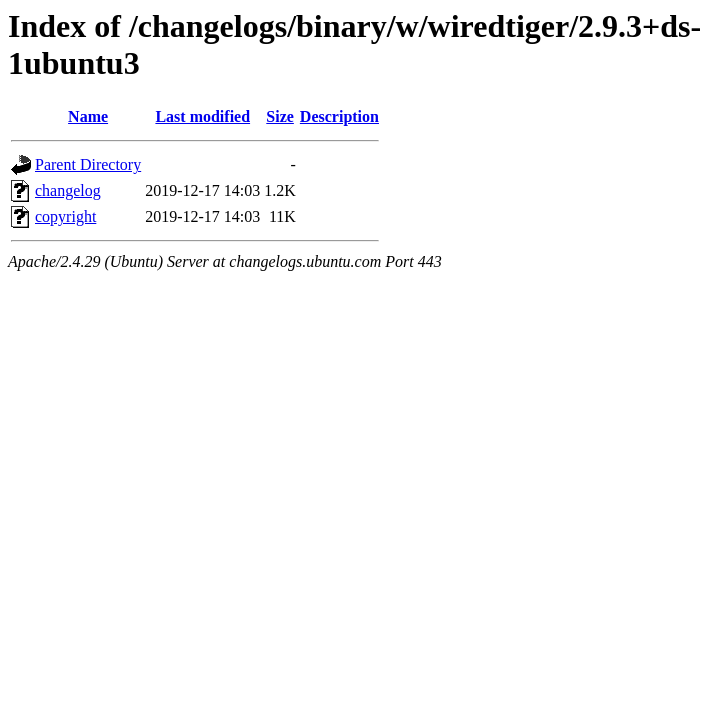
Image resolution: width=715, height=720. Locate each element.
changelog (68, 190)
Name (88, 116)
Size (280, 116)
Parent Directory (88, 164)
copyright (65, 216)
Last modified (202, 116)
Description (339, 116)
